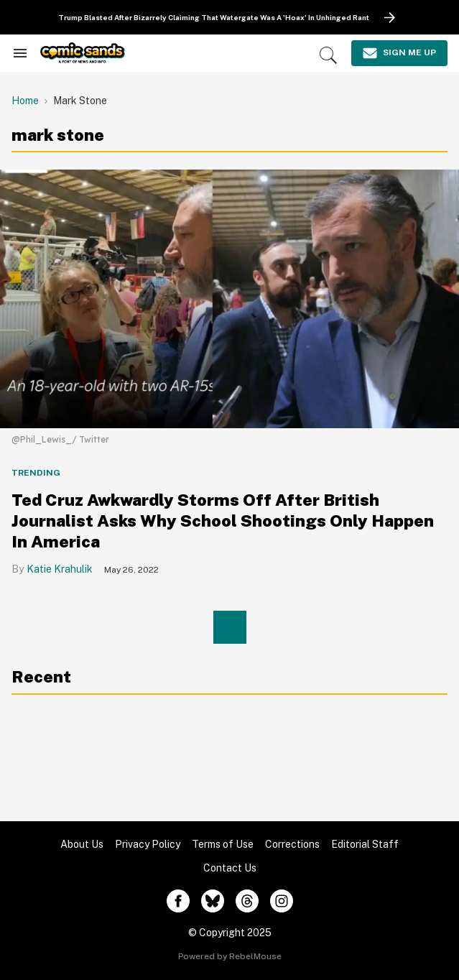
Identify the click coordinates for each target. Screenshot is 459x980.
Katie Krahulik (60, 569)
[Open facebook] (178, 901)
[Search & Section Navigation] (20, 53)
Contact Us (230, 868)
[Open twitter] (213, 901)
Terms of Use (223, 844)
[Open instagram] (282, 901)
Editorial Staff (365, 844)
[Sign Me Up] (399, 53)
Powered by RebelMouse (230, 956)
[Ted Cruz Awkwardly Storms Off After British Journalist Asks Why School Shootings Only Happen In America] (229, 298)
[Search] (328, 55)
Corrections (292, 844)
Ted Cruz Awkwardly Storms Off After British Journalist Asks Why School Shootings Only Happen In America (223, 521)
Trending (36, 473)
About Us (82, 844)
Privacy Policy (148, 844)
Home (25, 101)
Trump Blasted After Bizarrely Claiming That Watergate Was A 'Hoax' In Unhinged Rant (214, 17)
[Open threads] (247, 901)
